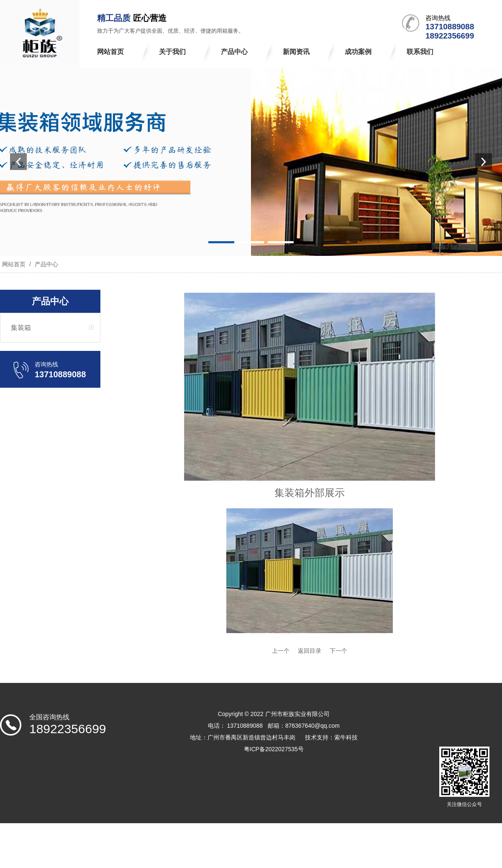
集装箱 (21, 328)
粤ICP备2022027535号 (274, 749)
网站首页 (14, 264)
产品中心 (46, 264)
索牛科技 (346, 737)
